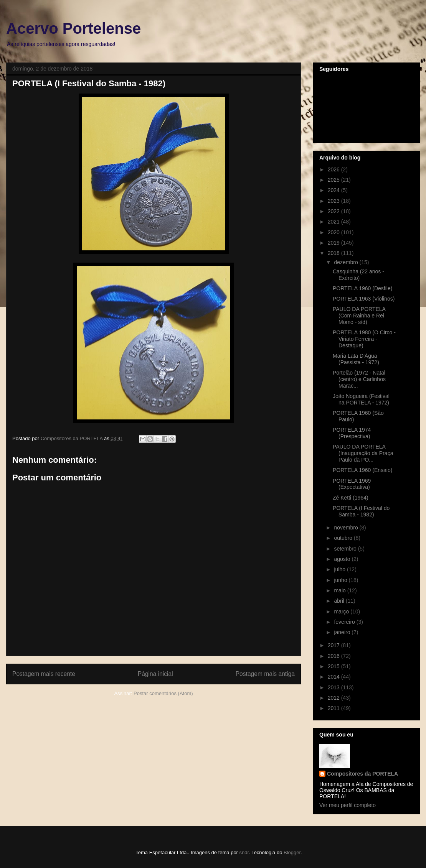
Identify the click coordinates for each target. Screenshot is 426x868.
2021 (334, 222)
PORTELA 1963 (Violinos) (364, 299)
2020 (334, 232)
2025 (334, 180)
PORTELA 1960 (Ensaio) (362, 470)
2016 (334, 656)
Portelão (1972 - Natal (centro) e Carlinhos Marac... (359, 379)
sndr (244, 852)
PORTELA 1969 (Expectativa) (352, 484)
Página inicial (155, 674)
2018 (334, 253)
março (342, 612)
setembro (346, 549)
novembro (347, 528)
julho (340, 569)
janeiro (343, 632)
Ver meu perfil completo (348, 805)
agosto (343, 559)
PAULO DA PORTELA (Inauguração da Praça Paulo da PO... (363, 453)
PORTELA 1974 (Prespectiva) (352, 433)
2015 (334, 666)
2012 (334, 698)
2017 (334, 645)
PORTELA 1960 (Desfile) (362, 288)
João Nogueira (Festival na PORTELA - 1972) (361, 399)
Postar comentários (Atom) (163, 693)
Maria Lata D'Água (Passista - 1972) (356, 359)
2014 (334, 677)
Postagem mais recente (44, 674)
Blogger (292, 852)
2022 (334, 211)
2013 (334, 687)
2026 (334, 169)
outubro (344, 538)
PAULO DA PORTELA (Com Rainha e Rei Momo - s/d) (359, 316)
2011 (334, 708)
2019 (334, 243)
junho (341, 580)
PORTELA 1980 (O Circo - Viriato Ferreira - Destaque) (364, 339)
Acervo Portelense (73, 28)
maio (340, 590)
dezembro (347, 262)
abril (340, 601)
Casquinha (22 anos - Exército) (358, 275)
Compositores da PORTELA (362, 774)
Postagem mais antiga (265, 674)
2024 (334, 190)
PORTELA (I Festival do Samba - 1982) (361, 511)
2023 (334, 201)
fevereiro (345, 622)
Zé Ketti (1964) (351, 498)
